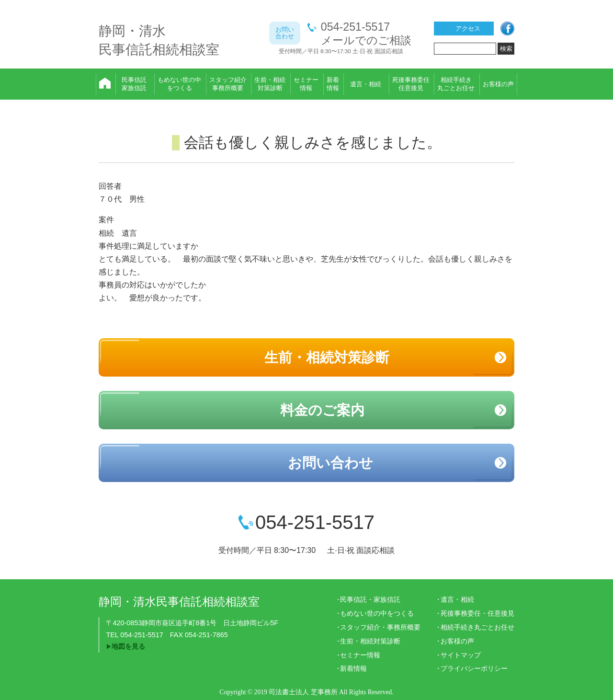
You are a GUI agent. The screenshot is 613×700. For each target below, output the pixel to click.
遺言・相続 (457, 599)
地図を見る (128, 646)
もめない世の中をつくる (377, 613)
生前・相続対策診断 (327, 357)
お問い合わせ (330, 463)
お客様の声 (457, 641)
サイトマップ (461, 655)
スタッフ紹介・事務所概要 (380, 627)
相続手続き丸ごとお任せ (477, 627)
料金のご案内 (322, 410)
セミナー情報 (360, 655)
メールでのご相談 (366, 40)
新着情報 (353, 668)
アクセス (468, 29)
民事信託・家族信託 (370, 599)
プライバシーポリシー (474, 668)
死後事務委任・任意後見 (477, 613)
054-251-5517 (355, 27)
